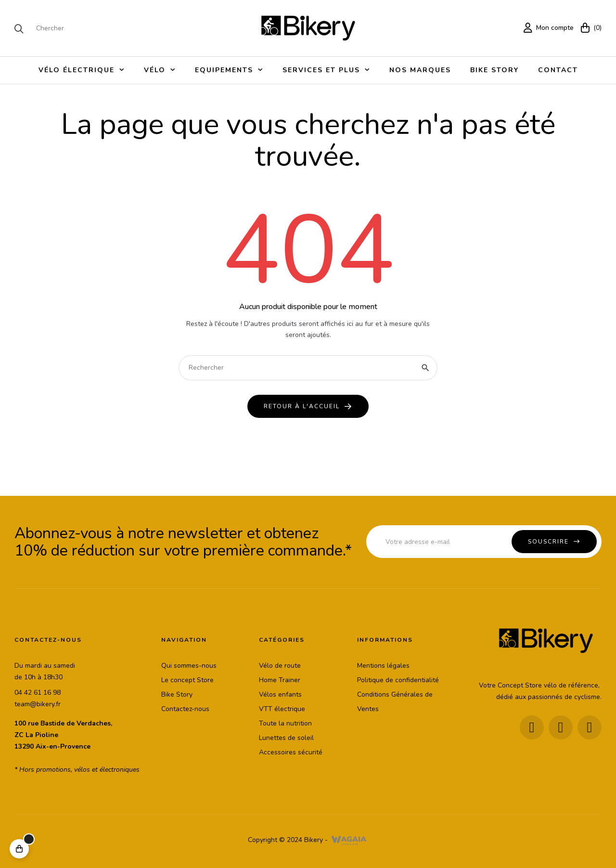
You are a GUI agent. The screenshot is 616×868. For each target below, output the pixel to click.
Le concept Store (187, 680)
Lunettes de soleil (286, 738)
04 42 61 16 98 (38, 693)
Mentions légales (383, 666)
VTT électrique (282, 709)
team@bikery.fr (38, 704)
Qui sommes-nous (189, 666)
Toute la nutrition (285, 723)
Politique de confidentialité (398, 680)
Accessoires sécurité (291, 752)
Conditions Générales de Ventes (395, 702)
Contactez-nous (185, 709)
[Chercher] (308, 368)
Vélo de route (280, 666)
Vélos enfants (280, 694)
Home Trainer (280, 680)
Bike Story (177, 694)
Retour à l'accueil (302, 406)
